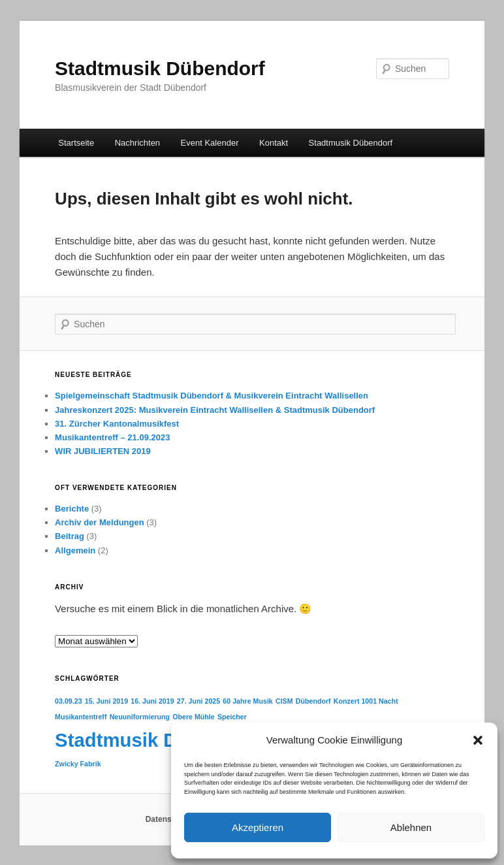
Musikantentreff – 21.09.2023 (112, 437)
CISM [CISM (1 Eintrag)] (284, 701)
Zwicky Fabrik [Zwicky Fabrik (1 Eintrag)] (78, 764)
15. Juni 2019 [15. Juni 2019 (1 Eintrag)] (106, 701)
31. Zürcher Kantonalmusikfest (117, 424)
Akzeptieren (258, 827)
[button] (478, 740)
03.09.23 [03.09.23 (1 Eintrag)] (68, 701)
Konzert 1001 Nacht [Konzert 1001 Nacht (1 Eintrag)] (366, 701)
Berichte (72, 509)
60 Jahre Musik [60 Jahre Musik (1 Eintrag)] (247, 701)
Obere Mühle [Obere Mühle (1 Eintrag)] (194, 717)
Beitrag (70, 536)
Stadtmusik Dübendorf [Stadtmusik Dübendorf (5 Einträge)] (157, 740)
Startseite (76, 143)
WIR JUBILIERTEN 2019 (103, 451)
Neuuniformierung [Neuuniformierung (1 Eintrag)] (140, 717)
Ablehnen (411, 827)
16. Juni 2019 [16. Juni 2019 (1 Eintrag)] (152, 701)
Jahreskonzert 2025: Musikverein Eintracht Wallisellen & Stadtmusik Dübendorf (215, 410)
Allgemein (75, 550)
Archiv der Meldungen (100, 522)
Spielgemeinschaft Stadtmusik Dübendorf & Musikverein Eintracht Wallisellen (212, 396)
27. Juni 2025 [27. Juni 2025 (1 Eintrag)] (198, 701)
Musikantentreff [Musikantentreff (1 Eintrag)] (81, 717)
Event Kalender (210, 143)
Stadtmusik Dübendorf (160, 68)
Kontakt (274, 143)
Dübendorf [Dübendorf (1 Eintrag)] (313, 701)
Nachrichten (137, 143)
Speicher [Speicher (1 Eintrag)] (232, 717)
